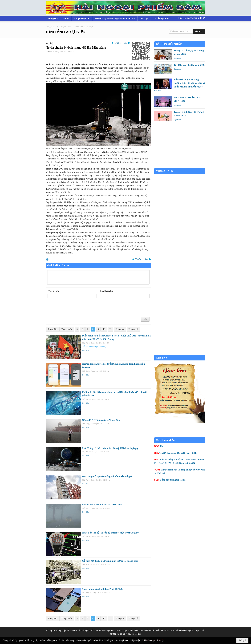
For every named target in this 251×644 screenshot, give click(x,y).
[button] (82, 18)
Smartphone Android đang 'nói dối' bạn (103, 589)
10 (104, 329)
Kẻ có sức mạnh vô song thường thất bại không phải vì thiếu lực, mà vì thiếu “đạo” (189, 83)
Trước (118, 43)
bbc (162, 446)
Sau (125, 43)
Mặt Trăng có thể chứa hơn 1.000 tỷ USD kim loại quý (110, 448)
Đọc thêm (86, 350)
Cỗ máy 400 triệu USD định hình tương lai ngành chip (110, 561)
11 (110, 329)
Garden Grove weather (180, 166)
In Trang (47, 259)
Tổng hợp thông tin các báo (173, 480)
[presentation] (72, 308)
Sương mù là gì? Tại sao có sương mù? (102, 505)
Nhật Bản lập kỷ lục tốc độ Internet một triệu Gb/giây (110, 533)
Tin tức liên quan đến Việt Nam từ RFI (178, 453)
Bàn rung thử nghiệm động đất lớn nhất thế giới (107, 476)
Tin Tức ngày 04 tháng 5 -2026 (189, 65)
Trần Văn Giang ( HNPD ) (94, 346)
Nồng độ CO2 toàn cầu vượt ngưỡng (101, 420)
